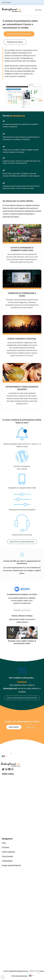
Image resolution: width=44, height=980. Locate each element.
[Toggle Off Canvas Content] (38, 10)
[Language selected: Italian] (7, 756)
